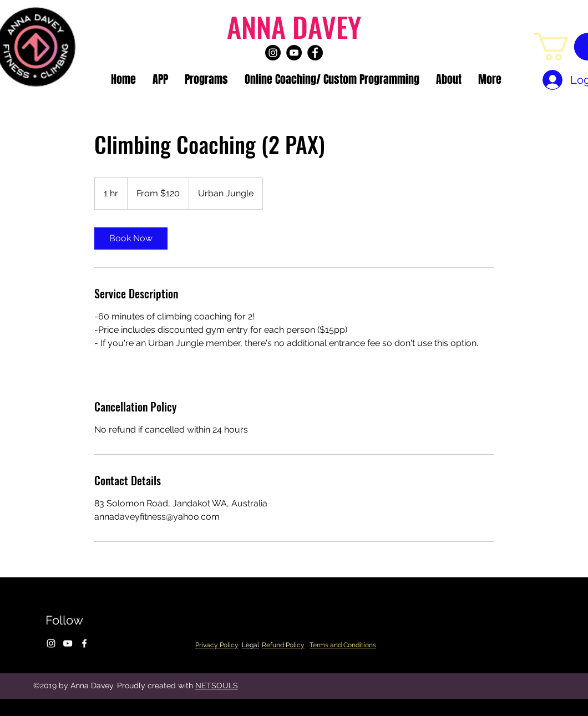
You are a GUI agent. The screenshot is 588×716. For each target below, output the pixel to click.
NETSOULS (217, 685)
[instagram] (273, 53)
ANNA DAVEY (294, 26)
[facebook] (315, 53)
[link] (131, 238)
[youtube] (294, 53)
